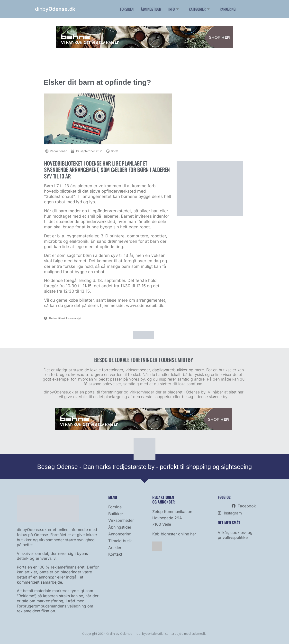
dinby (55, 9)
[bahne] (144, 46)
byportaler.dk (152, 634)
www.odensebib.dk (145, 306)
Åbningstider (151, 9)
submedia (199, 634)
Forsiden (127, 9)
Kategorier (200, 9)
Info (174, 9)
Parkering (228, 9)
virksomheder (142, 392)
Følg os (224, 497)
